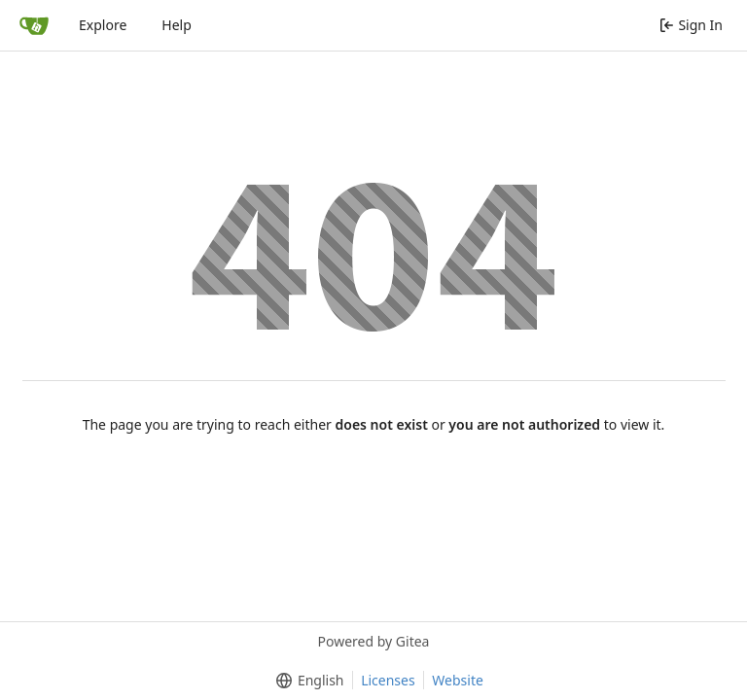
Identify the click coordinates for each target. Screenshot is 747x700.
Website (458, 680)
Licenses (388, 680)
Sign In (691, 25)
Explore (103, 25)
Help (177, 25)
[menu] (306, 681)
